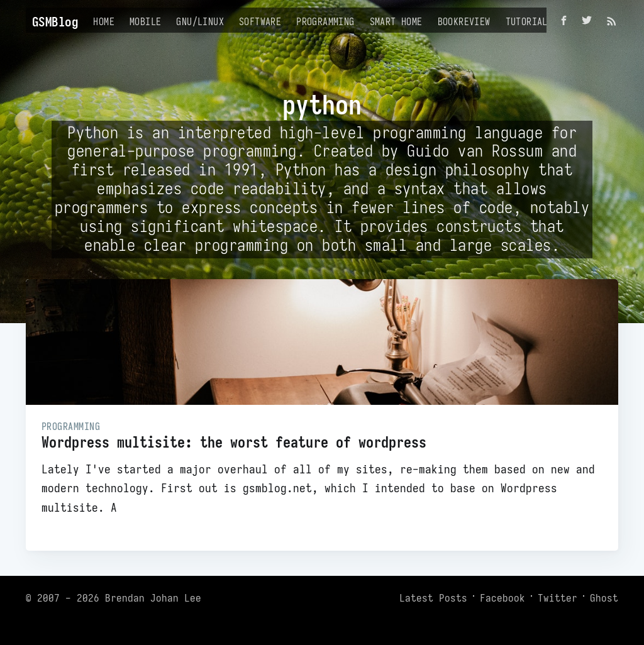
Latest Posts (433, 598)
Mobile (145, 21)
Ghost (604, 598)
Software (260, 21)
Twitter (558, 598)
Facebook (502, 598)
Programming (325, 21)
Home (104, 21)
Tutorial (527, 21)
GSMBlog (55, 22)
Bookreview (464, 21)
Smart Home (396, 21)
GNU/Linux (200, 21)
